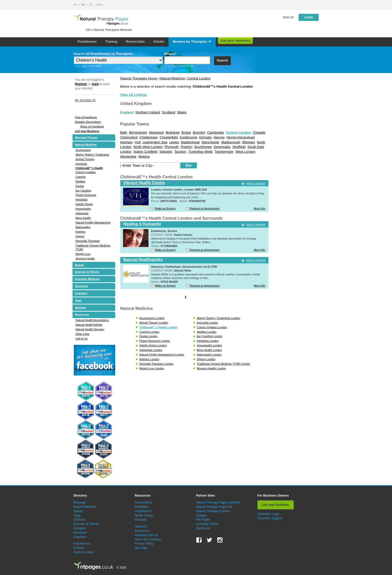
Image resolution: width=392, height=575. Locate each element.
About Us (141, 526)
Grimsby (205, 137)
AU (75, 5)
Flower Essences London (155, 341)
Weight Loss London (152, 368)
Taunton (180, 152)
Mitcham (248, 142)
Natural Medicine (86, 145)
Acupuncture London (152, 318)
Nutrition (81, 232)
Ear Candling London (210, 336)
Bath (124, 132)
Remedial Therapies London (157, 364)
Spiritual (81, 308)
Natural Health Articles (89, 325)
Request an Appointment (205, 208)
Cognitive (81, 293)
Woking (144, 156)
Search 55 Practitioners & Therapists (103, 54)
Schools (79, 548)
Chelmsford (129, 137)
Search (222, 60)
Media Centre (144, 515)
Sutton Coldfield (145, 152)
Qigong (80, 236)
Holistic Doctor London (153, 345)
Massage (80, 502)
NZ (91, 5)
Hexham (127, 142)
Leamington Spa (155, 142)
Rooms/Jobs (135, 42)
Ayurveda (81, 164)
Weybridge (128, 156)
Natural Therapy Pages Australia (218, 502)
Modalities (142, 507)
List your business (235, 40)
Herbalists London (208, 341)
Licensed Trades (207, 524)
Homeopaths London (210, 345)
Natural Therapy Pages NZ (214, 507)
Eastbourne (188, 137)
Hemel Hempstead (241, 137)
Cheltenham (149, 137)
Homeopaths (83, 209)
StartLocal (203, 528)
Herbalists (82, 200)
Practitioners (87, 42)
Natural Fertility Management (93, 222)
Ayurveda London (207, 323)
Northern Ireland (148, 112)
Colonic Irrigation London (212, 327)
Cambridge (215, 132)
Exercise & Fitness (87, 272)
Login (308, 17)
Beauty (80, 265)
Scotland (169, 112)
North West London (148, 147)
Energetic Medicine (87, 279)
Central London (199, 78)
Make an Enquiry (166, 208)
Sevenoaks (222, 147)
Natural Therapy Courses (213, 511)
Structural (81, 286)
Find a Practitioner (86, 117)
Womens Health (85, 259)
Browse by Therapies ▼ (192, 42)
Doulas (80, 186)
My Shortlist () (85, 100)
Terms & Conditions (148, 539)
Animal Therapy (85, 159)
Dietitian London (207, 332)
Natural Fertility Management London (162, 355)
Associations (143, 502)
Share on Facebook (92, 126)
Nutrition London (149, 359)
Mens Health (83, 218)
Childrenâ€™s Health (89, 168)
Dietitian (81, 181)
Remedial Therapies (88, 241)
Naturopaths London (209, 355)
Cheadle (259, 132)
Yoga (78, 300)
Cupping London (149, 332)
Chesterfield (169, 137)
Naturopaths (83, 227)
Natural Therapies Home (139, 78)
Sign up (288, 17)
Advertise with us (146, 535)
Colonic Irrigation (86, 172)
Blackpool (157, 132)
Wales (182, 112)
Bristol (186, 132)
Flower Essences (86, 195)
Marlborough (231, 142)
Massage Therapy (86, 137)
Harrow (219, 137)
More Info (259, 208)
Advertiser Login (269, 514)
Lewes (174, 142)
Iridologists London (151, 350)
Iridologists (82, 213)
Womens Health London (211, 368)
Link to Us (82, 338)
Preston (186, 147)
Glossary (141, 520)
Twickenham (224, 152)
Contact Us (142, 531)
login (95, 84)
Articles (159, 42)
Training (111, 42)
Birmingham (138, 132)
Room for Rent (84, 552)
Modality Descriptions (88, 122)
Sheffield (239, 147)
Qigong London (206, 359)
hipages (201, 515)
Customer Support (270, 518)
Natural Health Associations (92, 320)
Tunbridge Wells (200, 152)
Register (81, 84)
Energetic (80, 528)
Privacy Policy (144, 544)
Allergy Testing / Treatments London (219, 318)
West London (245, 152)
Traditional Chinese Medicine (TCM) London (224, 364)
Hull (138, 142)
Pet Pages (203, 520)
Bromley (199, 132)
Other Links (83, 334)
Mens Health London (209, 350)
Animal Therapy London (154, 323)
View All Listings (134, 95)
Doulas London (149, 336)
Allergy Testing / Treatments (92, 155)
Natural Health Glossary (90, 329)
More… (101, 5)
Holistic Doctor (84, 204)
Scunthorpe (203, 147)
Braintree (173, 132)
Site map (141, 548)
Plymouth (172, 147)
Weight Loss (83, 254)
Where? (170, 54)
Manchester (210, 142)
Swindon (166, 152)
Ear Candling (84, 191)
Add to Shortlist (256, 183)
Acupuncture (83, 150)
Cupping (81, 177)
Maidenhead (190, 142)
